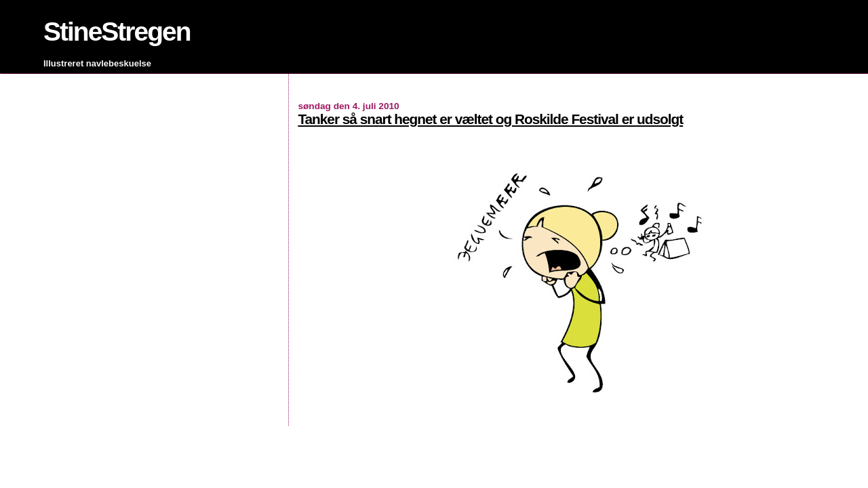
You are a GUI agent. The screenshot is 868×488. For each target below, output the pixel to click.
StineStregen (117, 32)
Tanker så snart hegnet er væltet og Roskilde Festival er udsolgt (490, 119)
